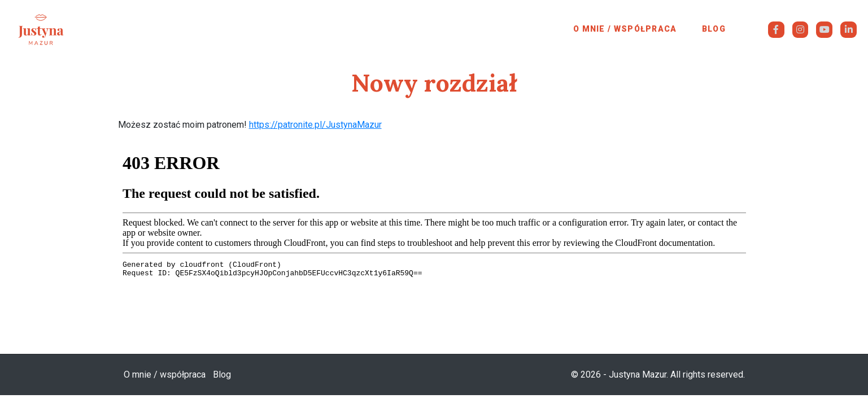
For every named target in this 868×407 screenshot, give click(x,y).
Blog (714, 29)
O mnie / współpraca (625, 29)
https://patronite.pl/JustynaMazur (315, 125)
